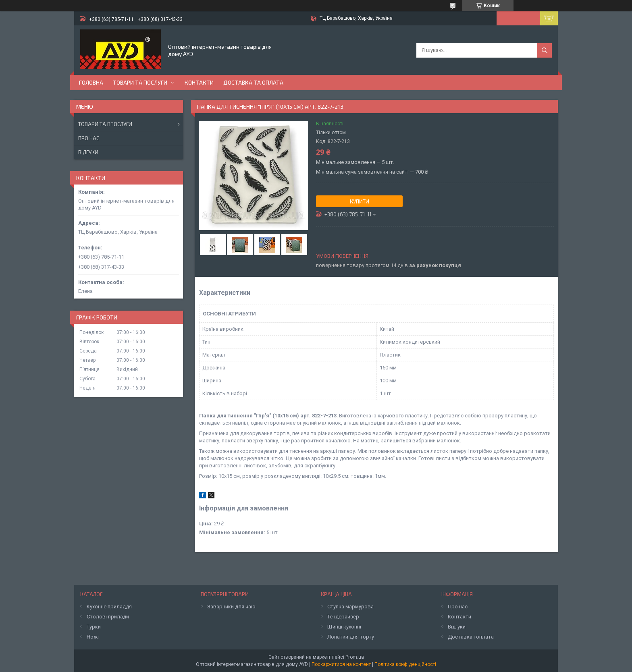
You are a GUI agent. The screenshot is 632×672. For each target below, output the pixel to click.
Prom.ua (355, 657)
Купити (360, 201)
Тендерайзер (343, 617)
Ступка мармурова (350, 607)
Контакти (199, 82)
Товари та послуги (140, 82)
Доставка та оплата (253, 82)
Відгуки (88, 152)
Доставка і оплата (471, 637)
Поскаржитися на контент (341, 664)
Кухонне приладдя (109, 607)
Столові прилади (108, 617)
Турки (94, 627)
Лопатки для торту (351, 637)
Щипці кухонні (344, 627)
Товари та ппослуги (105, 124)
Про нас (89, 138)
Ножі (93, 637)
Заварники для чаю (231, 607)
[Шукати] (545, 50)
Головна (91, 82)
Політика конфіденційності (405, 664)
